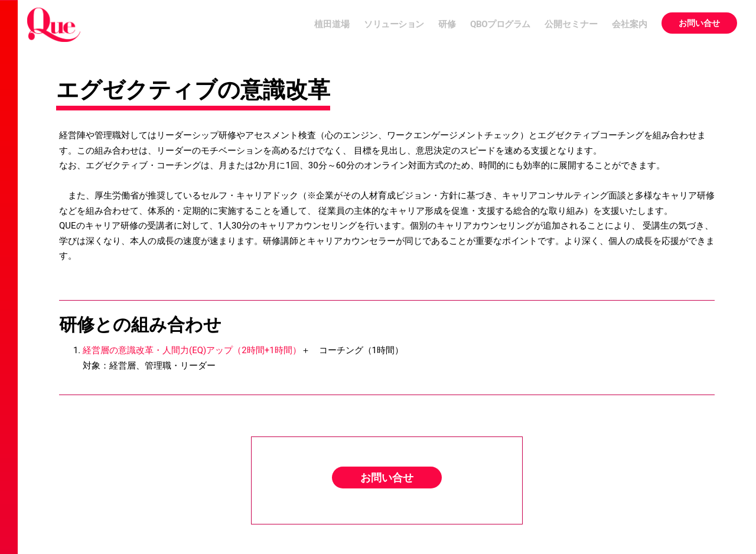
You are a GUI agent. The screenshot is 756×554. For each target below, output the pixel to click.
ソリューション (394, 24)
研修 (447, 24)
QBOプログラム (500, 24)
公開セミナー (571, 24)
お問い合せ (699, 23)
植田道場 (332, 24)
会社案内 (630, 24)
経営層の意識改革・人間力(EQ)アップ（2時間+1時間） (192, 350)
